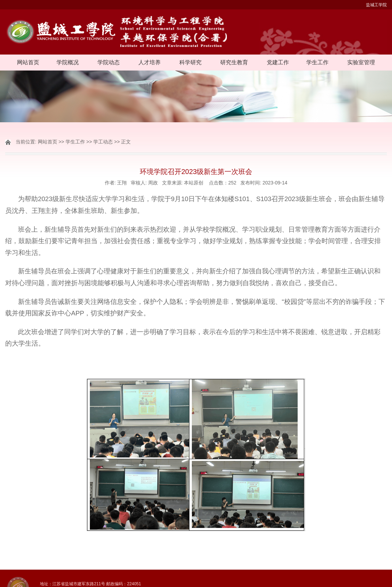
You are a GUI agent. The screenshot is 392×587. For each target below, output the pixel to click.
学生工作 (317, 62)
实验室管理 (361, 62)
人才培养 (150, 62)
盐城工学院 (376, 5)
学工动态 (103, 142)
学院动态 (109, 62)
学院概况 (68, 62)
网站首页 (28, 62)
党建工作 (278, 62)
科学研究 (190, 62)
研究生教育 (234, 62)
